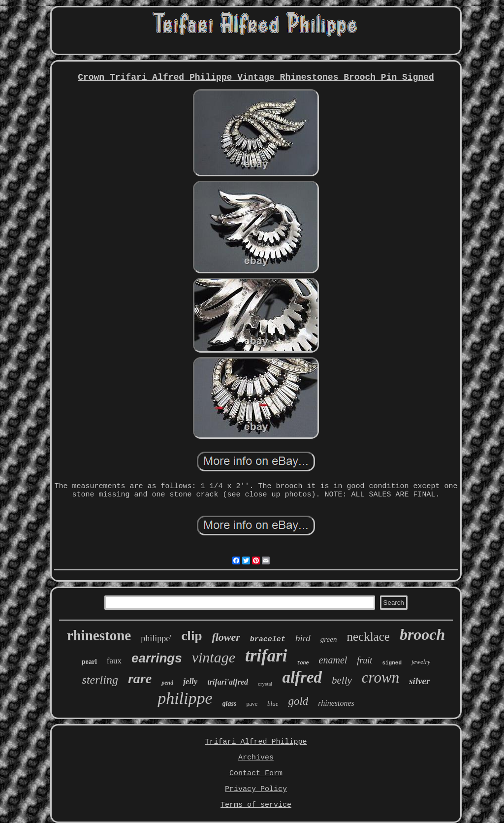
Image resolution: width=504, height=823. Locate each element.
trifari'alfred (228, 682)
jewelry (421, 662)
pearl (89, 662)
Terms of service (256, 805)
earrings (157, 658)
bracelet (268, 640)
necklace (368, 637)
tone (303, 663)
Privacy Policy (256, 789)
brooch (422, 634)
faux (114, 661)
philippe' (156, 638)
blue (273, 704)
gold (298, 701)
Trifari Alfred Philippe (256, 742)
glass (230, 704)
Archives (256, 758)
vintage (214, 657)
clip (191, 636)
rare (140, 678)
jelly (190, 681)
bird (303, 638)
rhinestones (336, 703)
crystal (265, 684)
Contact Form (256, 774)
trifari (266, 656)
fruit (364, 660)
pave (252, 704)
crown (380, 677)
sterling (100, 680)
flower (226, 637)
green (329, 639)
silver (419, 681)
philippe (185, 698)
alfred (302, 677)
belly (342, 680)
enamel (333, 660)
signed (392, 663)
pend (167, 683)
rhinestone (99, 635)
